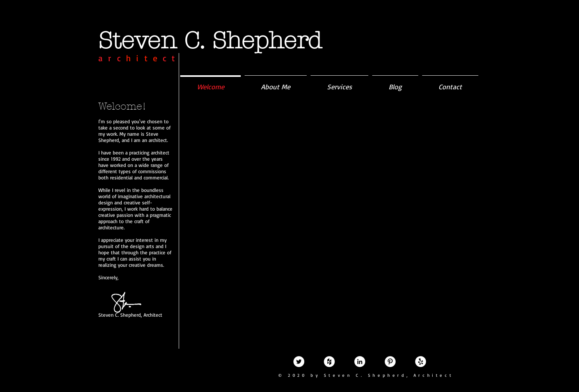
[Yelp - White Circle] (421, 362)
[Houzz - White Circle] (329, 362)
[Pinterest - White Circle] (390, 362)
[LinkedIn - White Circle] (360, 362)
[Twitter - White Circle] (299, 362)
